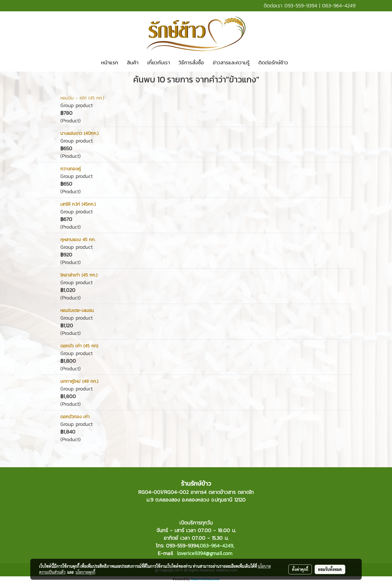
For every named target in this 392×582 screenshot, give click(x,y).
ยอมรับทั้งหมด (330, 569)
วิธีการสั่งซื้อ (191, 62)
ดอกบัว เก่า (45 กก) (79, 346)
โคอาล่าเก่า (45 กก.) (79, 275)
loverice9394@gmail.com (205, 553)
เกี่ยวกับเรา (159, 62)
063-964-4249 (339, 6)
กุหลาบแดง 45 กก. (78, 239)
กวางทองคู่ (71, 169)
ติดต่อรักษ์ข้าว (273, 62)
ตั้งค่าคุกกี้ (300, 569)
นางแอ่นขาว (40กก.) (79, 133)
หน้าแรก (110, 62)
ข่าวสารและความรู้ (231, 62)
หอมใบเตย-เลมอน (77, 310)
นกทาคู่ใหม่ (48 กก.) (79, 381)
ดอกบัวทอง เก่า (75, 417)
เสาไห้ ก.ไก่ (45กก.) (78, 204)
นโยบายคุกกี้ (85, 572)
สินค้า (133, 62)
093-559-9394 (301, 6)
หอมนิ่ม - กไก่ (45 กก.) (82, 98)
